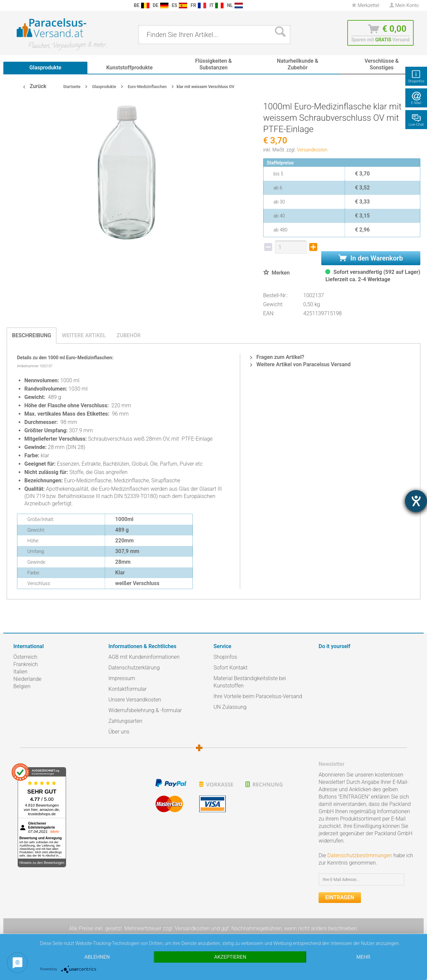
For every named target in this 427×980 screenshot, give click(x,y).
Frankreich (26, 664)
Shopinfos (225, 657)
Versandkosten (312, 150)
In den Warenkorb (371, 258)
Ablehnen (97, 957)
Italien (20, 672)
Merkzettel (365, 5)
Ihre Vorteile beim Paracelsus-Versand (258, 696)
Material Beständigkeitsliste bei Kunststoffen (250, 682)
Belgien (22, 686)
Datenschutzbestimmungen (360, 855)
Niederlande (27, 679)
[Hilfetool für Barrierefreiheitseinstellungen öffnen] (416, 501)
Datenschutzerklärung (134, 668)
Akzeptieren (230, 957)
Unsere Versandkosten (135, 700)
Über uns (119, 732)
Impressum (122, 678)
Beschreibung (32, 335)
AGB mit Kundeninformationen (144, 657)
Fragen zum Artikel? (277, 357)
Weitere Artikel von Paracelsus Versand (300, 364)
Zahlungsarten (125, 721)
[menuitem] (17, 6)
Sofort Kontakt (231, 668)
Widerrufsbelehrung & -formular (145, 710)
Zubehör (128, 335)
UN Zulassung (230, 707)
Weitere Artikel (84, 335)
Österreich (25, 657)
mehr (363, 957)
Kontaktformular (128, 689)
